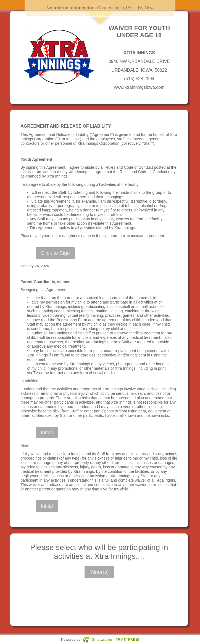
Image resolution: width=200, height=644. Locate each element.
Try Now (145, 8)
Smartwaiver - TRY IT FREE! (115, 639)
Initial (47, 432)
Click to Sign (55, 253)
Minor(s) (99, 572)
